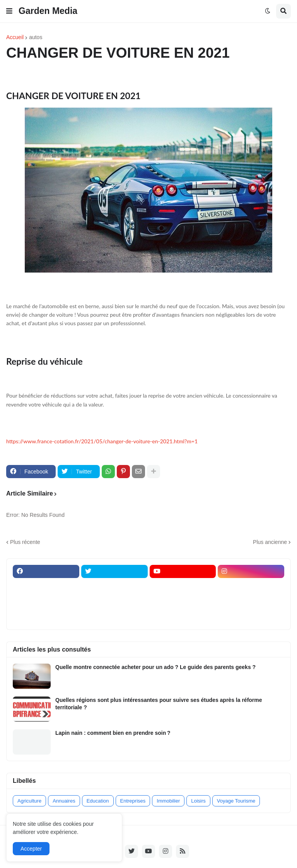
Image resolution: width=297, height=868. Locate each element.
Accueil (15, 37)
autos (36, 37)
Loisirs (198, 801)
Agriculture (29, 801)
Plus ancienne (270, 542)
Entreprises (133, 801)
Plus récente (25, 542)
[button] (9, 11)
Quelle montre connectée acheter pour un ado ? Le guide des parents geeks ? (155, 667)
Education (98, 801)
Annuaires (64, 801)
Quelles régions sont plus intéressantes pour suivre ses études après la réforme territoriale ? (159, 703)
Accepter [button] (31, 849)
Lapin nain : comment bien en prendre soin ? (113, 733)
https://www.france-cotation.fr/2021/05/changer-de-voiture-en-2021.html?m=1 (102, 441)
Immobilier (168, 801)
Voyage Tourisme (236, 801)
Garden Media (48, 11)
